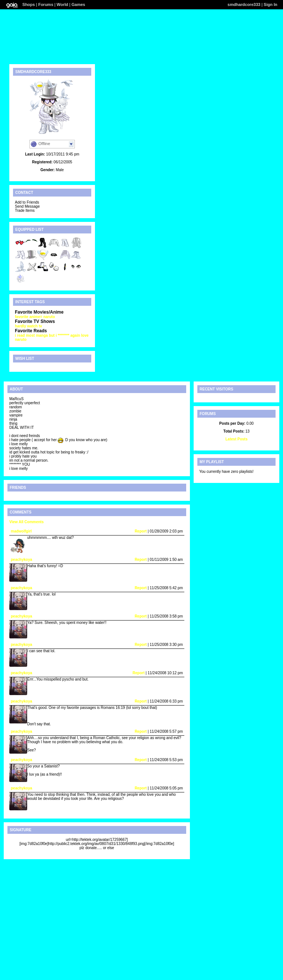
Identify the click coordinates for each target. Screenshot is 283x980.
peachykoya (21, 560)
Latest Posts (236, 439)
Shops (29, 4)
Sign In (271, 4)
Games (78, 4)
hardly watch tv (28, 326)
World (62, 4)
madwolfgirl (21, 531)
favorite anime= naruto (35, 317)
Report (141, 531)
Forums (46, 4)
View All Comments (26, 522)
